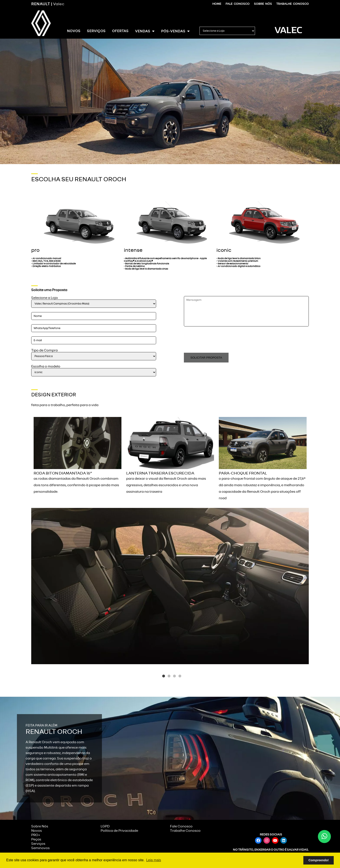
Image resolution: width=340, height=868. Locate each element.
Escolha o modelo (46, 366)
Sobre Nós (263, 4)
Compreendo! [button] (319, 860)
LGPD (105, 826)
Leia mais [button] (154, 860)
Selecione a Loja (44, 298)
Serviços (96, 31)
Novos (74, 31)
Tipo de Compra (44, 350)
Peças (36, 839)
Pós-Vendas (175, 31)
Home (217, 4)
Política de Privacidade (119, 831)
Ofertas (120, 31)
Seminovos (40, 848)
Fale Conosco (238, 4)
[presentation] (217, 340)
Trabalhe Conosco (293, 4)
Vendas (145, 31)
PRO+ (36, 835)
